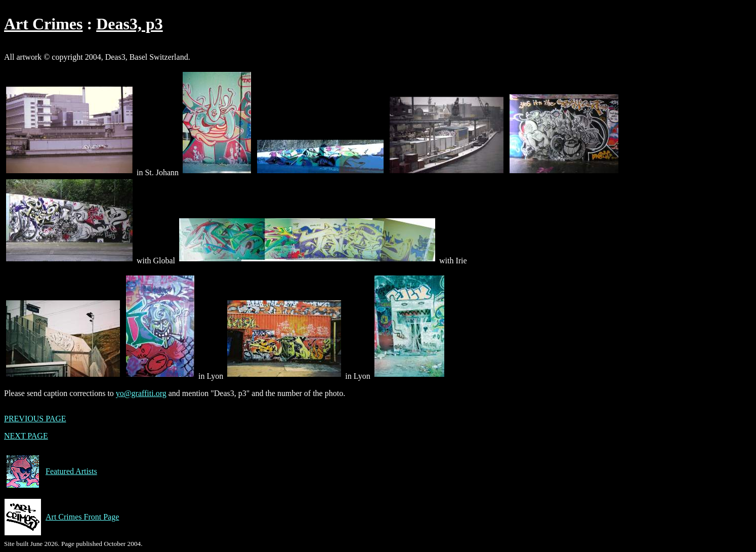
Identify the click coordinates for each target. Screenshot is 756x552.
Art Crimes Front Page (61, 517)
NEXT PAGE (26, 436)
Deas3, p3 (130, 24)
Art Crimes (43, 24)
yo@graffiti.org (141, 393)
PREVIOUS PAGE (35, 419)
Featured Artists (51, 471)
